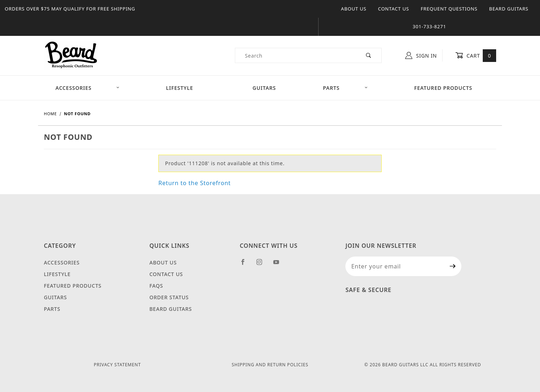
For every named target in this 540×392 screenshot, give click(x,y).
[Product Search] (296, 55)
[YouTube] (279, 265)
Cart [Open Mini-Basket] (476, 55)
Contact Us (394, 9)
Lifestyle (180, 88)
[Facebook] (246, 265)
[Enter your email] (395, 266)
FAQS (156, 286)
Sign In (421, 55)
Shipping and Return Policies (270, 365)
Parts (345, 88)
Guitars (264, 88)
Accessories (88, 88)
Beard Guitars (509, 9)
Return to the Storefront (195, 183)
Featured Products (443, 88)
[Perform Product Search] (369, 55)
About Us (354, 9)
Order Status (169, 297)
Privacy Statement (117, 365)
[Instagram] (262, 265)
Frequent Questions (449, 9)
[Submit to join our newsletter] (453, 266)
